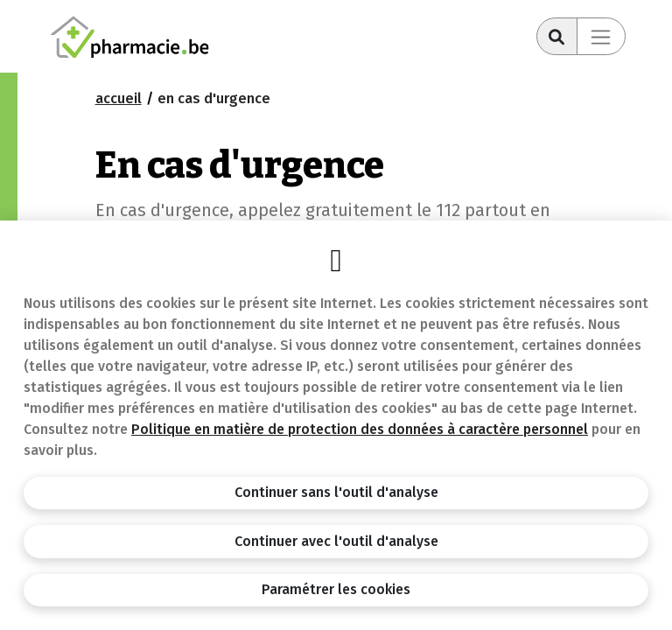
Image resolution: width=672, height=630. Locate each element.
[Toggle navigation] (601, 36)
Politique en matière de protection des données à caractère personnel (360, 429)
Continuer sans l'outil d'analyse (336, 492)
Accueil (119, 98)
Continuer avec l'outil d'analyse (336, 541)
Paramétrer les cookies (336, 589)
